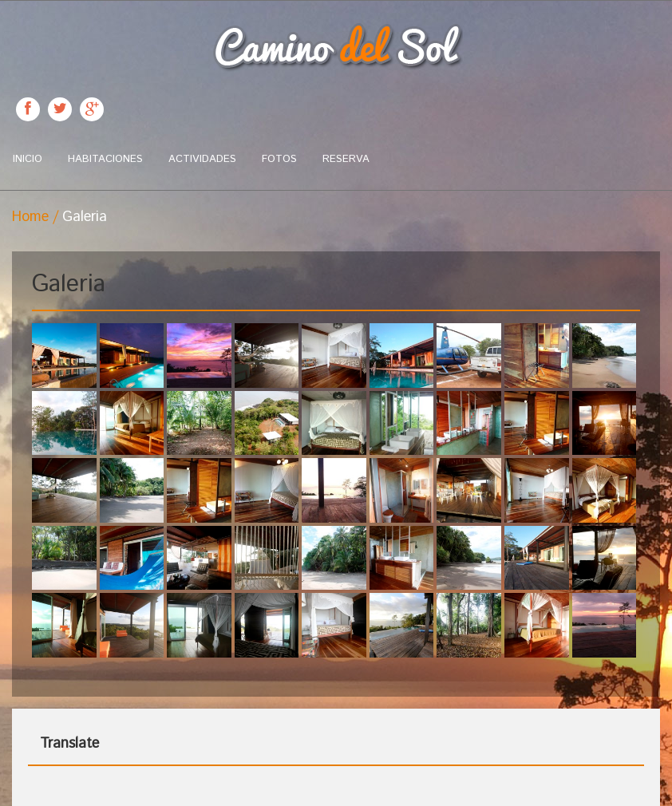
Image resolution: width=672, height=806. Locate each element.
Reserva (346, 159)
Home (30, 217)
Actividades (202, 159)
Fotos (279, 159)
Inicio (28, 159)
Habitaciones (105, 159)
